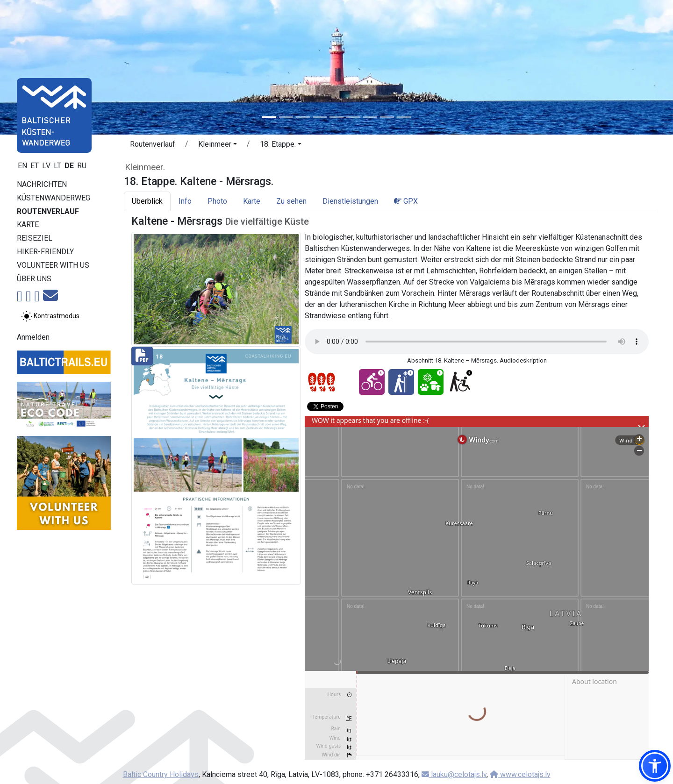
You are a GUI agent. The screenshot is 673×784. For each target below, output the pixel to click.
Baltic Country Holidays (161, 774)
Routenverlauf (48, 211)
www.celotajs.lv (520, 774)
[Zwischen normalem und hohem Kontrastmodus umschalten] (50, 316)
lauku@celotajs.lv (454, 774)
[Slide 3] (303, 117)
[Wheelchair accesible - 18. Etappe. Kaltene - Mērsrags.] (460, 382)
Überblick (147, 201)
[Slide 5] (336, 117)
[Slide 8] (387, 117)
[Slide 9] (404, 117)
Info (185, 201)
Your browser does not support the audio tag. (477, 342)
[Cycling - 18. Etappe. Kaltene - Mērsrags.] (372, 382)
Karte (28, 225)
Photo (217, 201)
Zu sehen (291, 201)
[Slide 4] (320, 117)
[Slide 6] (353, 117)
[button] (218, 146)
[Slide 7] (370, 117)
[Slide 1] (269, 117)
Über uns (34, 279)
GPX (406, 201)
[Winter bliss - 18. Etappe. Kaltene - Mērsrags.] (401, 382)
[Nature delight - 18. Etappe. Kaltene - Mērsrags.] (431, 382)
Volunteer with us (53, 265)
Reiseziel (35, 238)
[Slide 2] (286, 117)
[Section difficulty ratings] (322, 382)
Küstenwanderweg (54, 198)
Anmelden (33, 337)
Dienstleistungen (350, 201)
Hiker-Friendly (45, 252)
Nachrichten (42, 184)
